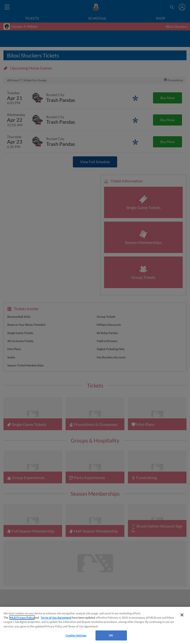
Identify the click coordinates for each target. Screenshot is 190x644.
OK (111, 635)
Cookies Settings (76, 635)
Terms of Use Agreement (56, 618)
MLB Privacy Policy (22, 618)
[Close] (182, 615)
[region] (95, 625)
